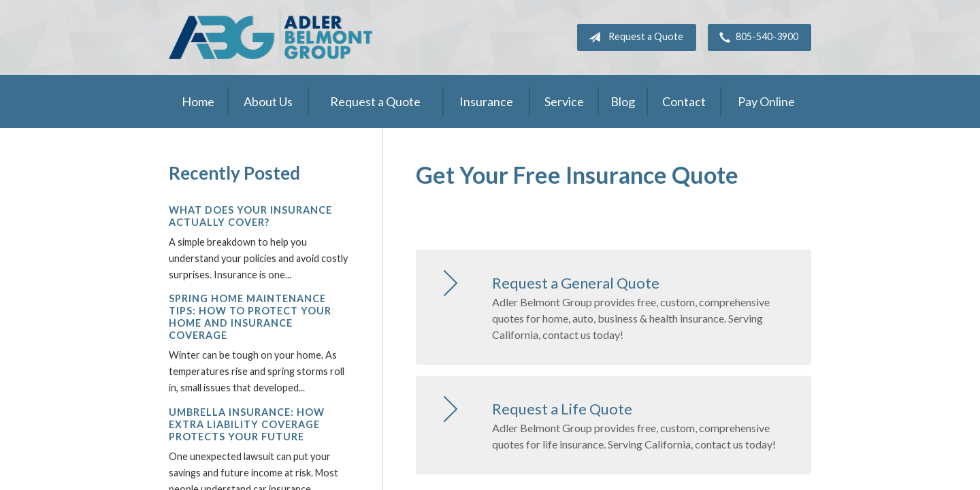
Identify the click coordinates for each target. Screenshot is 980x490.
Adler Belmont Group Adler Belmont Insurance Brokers (271, 37)
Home (198, 101)
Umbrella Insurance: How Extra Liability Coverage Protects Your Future (247, 424)
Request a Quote (633, 37)
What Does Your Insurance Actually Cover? (250, 216)
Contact (684, 101)
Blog (623, 101)
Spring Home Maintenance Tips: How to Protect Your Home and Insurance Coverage (250, 317)
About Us (268, 101)
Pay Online (766, 101)
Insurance (486, 101)
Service (564, 101)
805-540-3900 (756, 37)
